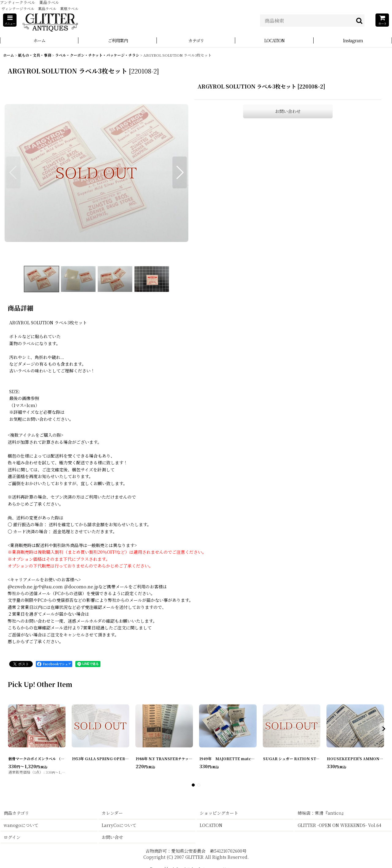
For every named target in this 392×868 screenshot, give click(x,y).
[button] (10, 20)
